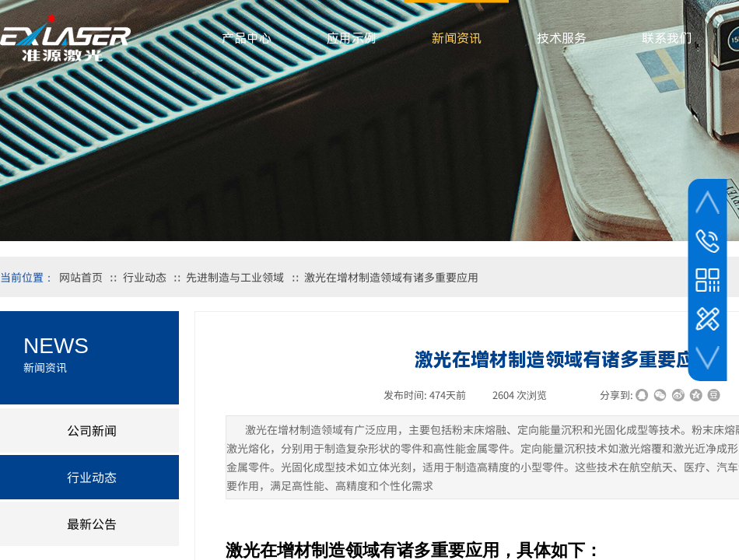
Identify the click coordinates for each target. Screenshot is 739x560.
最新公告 (92, 523)
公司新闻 (92, 430)
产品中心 (247, 38)
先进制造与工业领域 (235, 277)
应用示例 (352, 38)
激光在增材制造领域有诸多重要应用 (391, 277)
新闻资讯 (457, 38)
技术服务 (562, 38)
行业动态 (145, 277)
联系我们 (667, 38)
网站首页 (81, 277)
